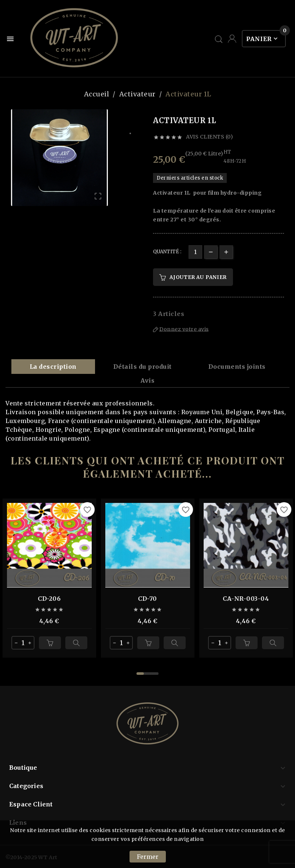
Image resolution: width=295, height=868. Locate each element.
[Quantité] (195, 252)
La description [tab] (53, 367)
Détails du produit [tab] (143, 367)
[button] (140, 674)
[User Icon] (232, 39)
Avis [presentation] (147, 380)
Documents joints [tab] (237, 367)
